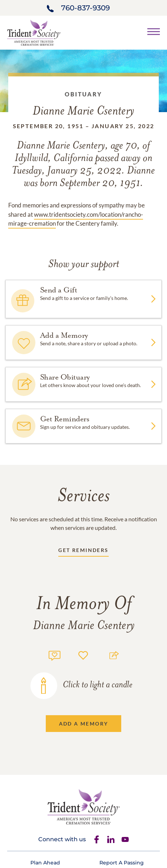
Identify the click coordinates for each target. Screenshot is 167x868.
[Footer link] (45, 863)
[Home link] (34, 32)
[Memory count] (55, 655)
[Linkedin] (111, 839)
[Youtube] (125, 839)
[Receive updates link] (83, 551)
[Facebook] (97, 839)
